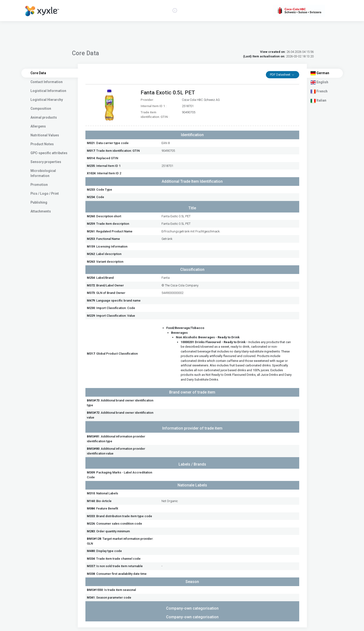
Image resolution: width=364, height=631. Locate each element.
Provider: (147, 100)
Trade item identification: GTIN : (155, 115)
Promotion (39, 185)
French (319, 91)
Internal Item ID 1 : (153, 106)
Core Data (38, 73)
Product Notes (42, 144)
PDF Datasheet (280, 75)
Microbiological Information (43, 173)
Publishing (39, 202)
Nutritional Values (45, 135)
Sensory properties (46, 162)
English (319, 82)
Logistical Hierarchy (47, 100)
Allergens (38, 126)
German (320, 73)
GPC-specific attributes (49, 153)
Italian (318, 101)
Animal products (44, 117)
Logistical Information (48, 91)
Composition (41, 109)
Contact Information (47, 82)
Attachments (41, 211)
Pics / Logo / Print (45, 194)
